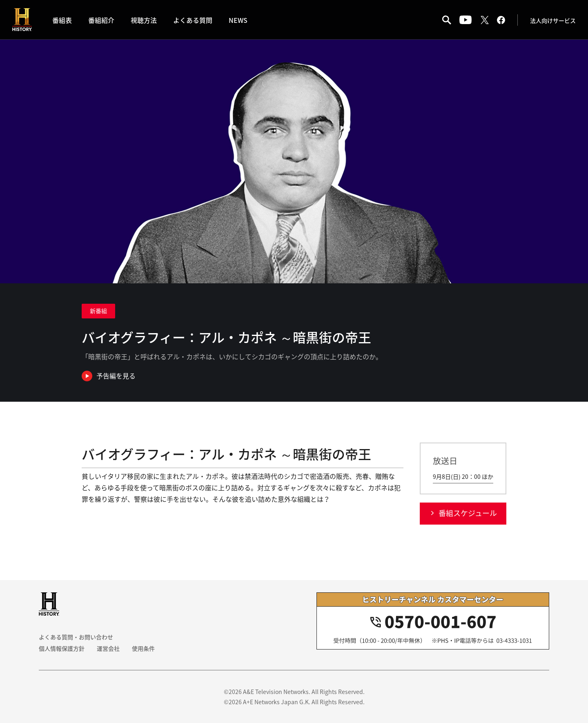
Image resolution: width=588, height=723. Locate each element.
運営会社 (108, 648)
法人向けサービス (553, 20)
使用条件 (143, 648)
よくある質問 (193, 20)
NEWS (238, 20)
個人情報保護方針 (62, 648)
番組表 (62, 20)
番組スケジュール (468, 513)
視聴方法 (144, 20)
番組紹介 (101, 20)
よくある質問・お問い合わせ (76, 637)
